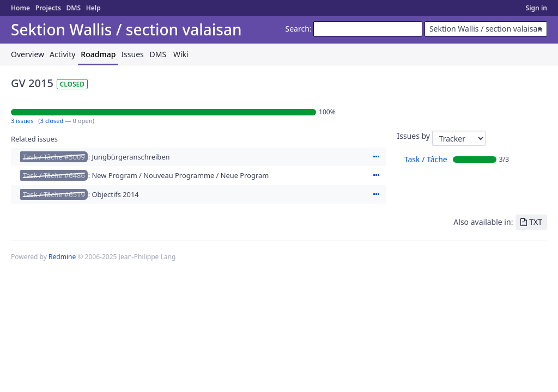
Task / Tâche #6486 (54, 175)
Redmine (62, 257)
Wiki (181, 54)
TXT (536, 222)
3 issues (22, 121)
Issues (132, 54)
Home (20, 8)
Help (93, 8)
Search (298, 29)
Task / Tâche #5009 (54, 157)
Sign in (536, 8)
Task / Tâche (426, 159)
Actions (377, 157)
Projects (48, 8)
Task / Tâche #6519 (54, 194)
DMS (73, 8)
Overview (28, 54)
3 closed (52, 121)
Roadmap (98, 54)
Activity (62, 54)
